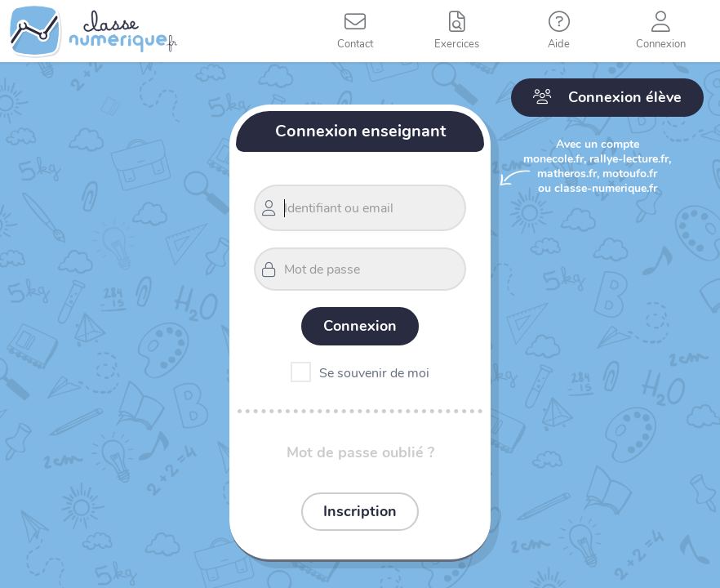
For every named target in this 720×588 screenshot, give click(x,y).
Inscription (360, 511)
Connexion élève (607, 97)
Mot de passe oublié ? (360, 452)
